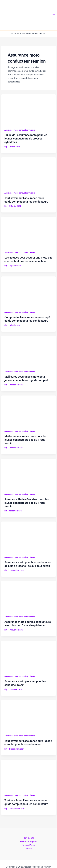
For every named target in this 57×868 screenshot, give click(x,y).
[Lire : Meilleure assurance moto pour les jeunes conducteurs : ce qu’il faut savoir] (28, 411)
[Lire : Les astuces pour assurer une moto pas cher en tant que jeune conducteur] (28, 232)
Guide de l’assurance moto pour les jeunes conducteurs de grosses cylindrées (26, 138)
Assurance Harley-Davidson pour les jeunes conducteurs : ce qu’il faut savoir (27, 503)
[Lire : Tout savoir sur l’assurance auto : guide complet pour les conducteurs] (28, 715)
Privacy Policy (28, 845)
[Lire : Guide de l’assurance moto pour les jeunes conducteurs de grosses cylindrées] (28, 109)
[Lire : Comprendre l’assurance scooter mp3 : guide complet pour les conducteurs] (28, 291)
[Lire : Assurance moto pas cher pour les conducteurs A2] (28, 656)
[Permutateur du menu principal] (54, 15)
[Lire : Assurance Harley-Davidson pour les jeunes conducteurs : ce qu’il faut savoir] (28, 474)
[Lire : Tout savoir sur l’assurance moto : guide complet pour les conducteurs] (28, 172)
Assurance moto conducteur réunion (20, 130)
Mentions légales (29, 841)
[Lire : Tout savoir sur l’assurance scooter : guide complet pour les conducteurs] (28, 775)
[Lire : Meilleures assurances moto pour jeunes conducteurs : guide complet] (28, 351)
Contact (29, 849)
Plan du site (28, 838)
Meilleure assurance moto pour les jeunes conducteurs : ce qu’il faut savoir (26, 440)
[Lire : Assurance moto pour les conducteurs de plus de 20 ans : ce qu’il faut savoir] (28, 537)
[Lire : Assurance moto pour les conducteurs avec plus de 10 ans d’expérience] (28, 596)
